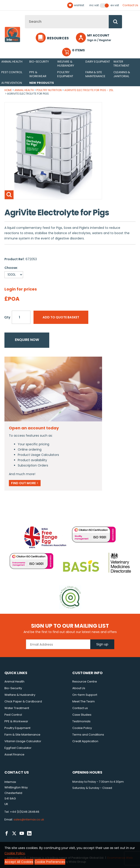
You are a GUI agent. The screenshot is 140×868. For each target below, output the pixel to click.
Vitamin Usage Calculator (23, 741)
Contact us (80, 708)
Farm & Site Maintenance (95, 74)
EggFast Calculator (18, 748)
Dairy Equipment (98, 62)
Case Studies (82, 715)
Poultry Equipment (65, 74)
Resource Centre (85, 682)
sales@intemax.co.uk (29, 819)
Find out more (25, 483)
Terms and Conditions (88, 735)
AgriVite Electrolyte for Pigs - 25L (89, 90)
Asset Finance (14, 754)
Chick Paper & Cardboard (23, 701)
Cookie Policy (82, 728)
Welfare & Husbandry (66, 64)
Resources (58, 38)
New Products (42, 83)
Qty (7, 317)
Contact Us (130, 5)
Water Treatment (121, 64)
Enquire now (27, 340)
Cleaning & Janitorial (122, 74)
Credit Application (85, 741)
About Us (79, 688)
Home (8, 90)
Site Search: (25, 15)
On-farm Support (85, 695)
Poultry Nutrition (49, 90)
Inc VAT (94, 5)
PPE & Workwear (38, 74)
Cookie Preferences (50, 862)
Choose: (11, 268)
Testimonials (81, 721)
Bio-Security (39, 62)
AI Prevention (12, 83)
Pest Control (12, 72)
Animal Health (12, 62)
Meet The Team (84, 701)
